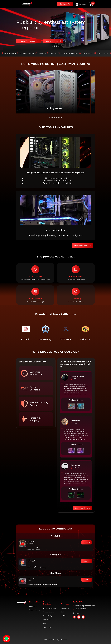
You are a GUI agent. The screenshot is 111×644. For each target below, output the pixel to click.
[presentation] (19, 94)
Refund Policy (48, 616)
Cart (62, 612)
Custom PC (33, 606)
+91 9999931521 (81, 609)
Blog (45, 624)
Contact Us (47, 620)
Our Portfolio (47, 627)
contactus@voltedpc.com (85, 606)
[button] (52, 46)
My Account (65, 608)
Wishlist (64, 616)
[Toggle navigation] (19, 4)
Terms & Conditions (49, 608)
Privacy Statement (49, 612)
